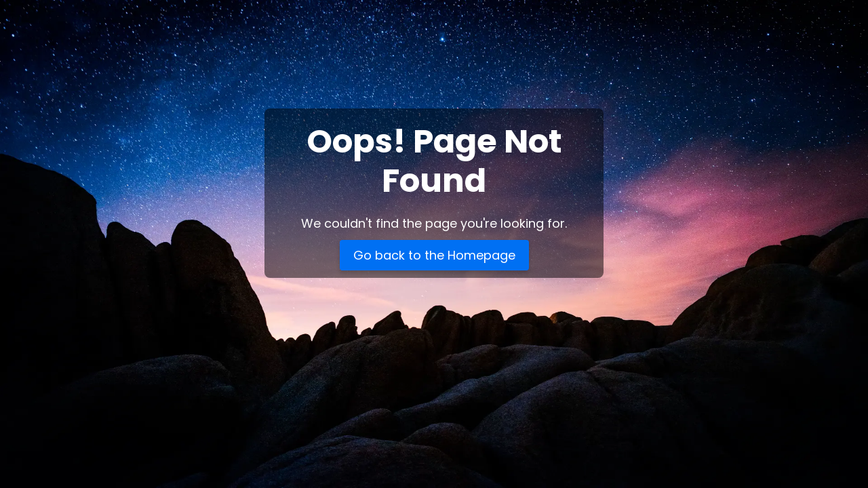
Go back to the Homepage (434, 255)
